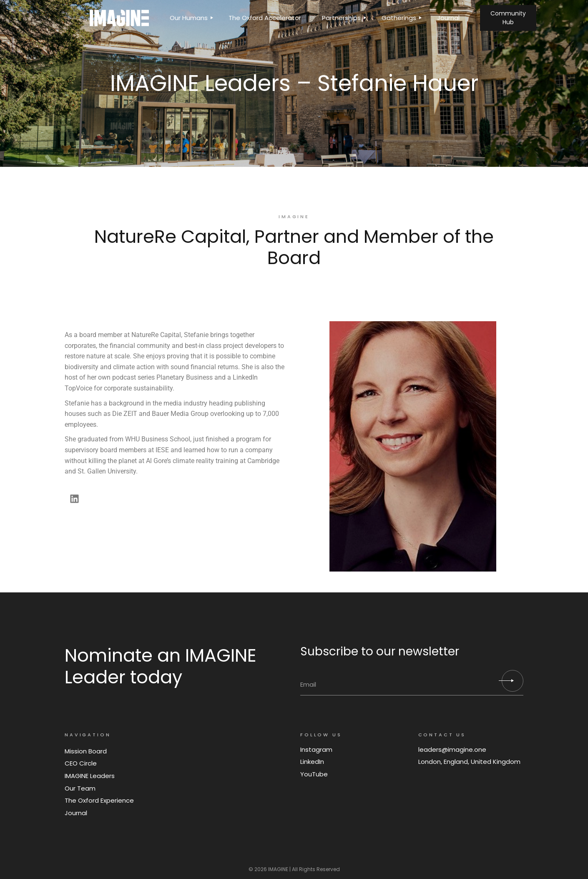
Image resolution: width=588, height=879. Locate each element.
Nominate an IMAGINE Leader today (161, 666)
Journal (76, 813)
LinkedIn (312, 762)
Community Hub (508, 18)
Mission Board (86, 751)
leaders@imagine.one (452, 749)
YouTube (314, 774)
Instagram (316, 749)
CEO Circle (81, 763)
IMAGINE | (279, 869)
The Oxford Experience (99, 800)
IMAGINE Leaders (90, 776)
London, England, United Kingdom (469, 762)
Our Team (80, 788)
